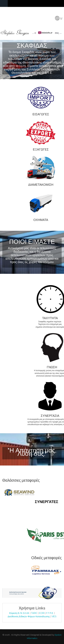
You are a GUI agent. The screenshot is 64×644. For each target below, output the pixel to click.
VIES (54, 616)
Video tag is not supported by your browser (32, 60)
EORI (42, 613)
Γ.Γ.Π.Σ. (50, 613)
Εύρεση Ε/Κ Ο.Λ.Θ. (20, 613)
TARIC (34, 613)
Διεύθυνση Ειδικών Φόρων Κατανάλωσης (29, 616)
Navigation (4, 3)
